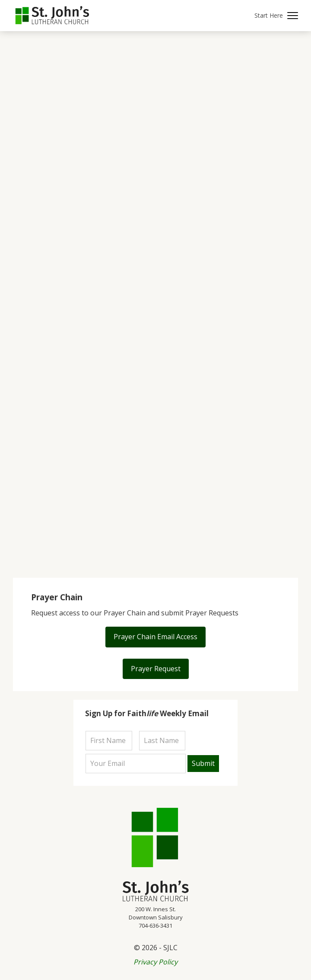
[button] (276, 16)
